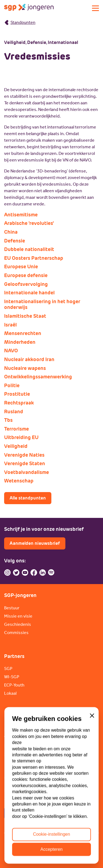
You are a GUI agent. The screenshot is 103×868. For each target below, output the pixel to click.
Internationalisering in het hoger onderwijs (42, 304)
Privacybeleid (17, 842)
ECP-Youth (14, 685)
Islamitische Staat (25, 316)
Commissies (16, 633)
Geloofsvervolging (26, 284)
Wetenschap (19, 481)
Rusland (14, 412)
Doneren (13, 746)
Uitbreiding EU (21, 437)
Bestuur (12, 608)
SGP (8, 669)
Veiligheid (16, 446)
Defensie (15, 241)
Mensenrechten (23, 333)
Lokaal (10, 693)
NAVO (11, 351)
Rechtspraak (19, 403)
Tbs (8, 420)
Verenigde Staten (25, 464)
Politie (12, 386)
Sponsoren (15, 754)
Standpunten (20, 22)
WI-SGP (12, 677)
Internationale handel (29, 293)
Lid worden (15, 729)
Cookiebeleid (51, 842)
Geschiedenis (18, 624)
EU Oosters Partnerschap (34, 258)
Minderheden (20, 342)
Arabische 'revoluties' (29, 223)
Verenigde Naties (24, 455)
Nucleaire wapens (25, 368)
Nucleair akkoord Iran (29, 359)
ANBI (77, 842)
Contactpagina (26, 813)
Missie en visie (18, 616)
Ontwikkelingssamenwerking (38, 377)
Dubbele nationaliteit (29, 249)
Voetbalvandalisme (27, 472)
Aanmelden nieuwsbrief (35, 543)
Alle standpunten (28, 498)
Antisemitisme (21, 215)
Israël (10, 325)
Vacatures (14, 738)
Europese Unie (21, 267)
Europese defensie (26, 275)
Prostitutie (17, 394)
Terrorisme (16, 429)
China (11, 232)
